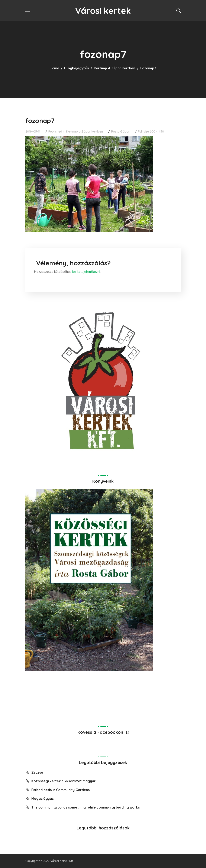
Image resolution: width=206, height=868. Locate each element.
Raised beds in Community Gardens (60, 790)
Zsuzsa (37, 772)
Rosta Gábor (120, 131)
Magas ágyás (42, 799)
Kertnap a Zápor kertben (115, 68)
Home (54, 68)
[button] (178, 11)
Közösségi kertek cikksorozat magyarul (65, 781)
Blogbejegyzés (77, 68)
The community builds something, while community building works (86, 807)
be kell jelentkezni (86, 272)
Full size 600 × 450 (151, 131)
